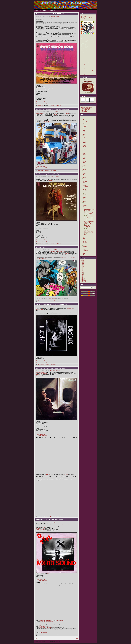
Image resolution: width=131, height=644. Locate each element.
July (84, 128)
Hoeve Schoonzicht (85, 108)
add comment (40, 170)
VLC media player (45, 632)
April (84, 132)
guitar (38, 375)
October (85, 124)
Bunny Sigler (44, 373)
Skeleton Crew (39, 113)
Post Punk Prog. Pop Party (87, 70)
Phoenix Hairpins (85, 47)
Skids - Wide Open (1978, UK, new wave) (89, 210)
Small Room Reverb (86, 54)
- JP (83, 270)
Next (77, 639)
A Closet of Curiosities (86, 51)
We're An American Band (42, 531)
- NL (83, 271)
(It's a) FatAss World (41, 530)
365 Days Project (43, 256)
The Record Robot (85, 49)
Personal (83, 278)
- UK (83, 272)
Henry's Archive (85, 52)
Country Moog (70, 308)
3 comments (40, 244)
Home (83, 16)
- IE (82, 267)
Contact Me (84, 17)
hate (43, 372)
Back (36, 639)
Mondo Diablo (52, 251)
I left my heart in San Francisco (45, 620)
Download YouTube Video (45, 628)
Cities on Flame (85, 55)
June (84, 129)
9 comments (40, 106)
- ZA (83, 275)
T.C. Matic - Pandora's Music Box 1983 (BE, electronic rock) (88, 214)
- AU (83, 261)
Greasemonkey (43, 626)
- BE (83, 262)
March (84, 120)
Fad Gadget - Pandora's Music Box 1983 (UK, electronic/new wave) (89, 218)
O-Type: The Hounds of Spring (47, 622)
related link (58, 106)
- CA (83, 263)
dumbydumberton (60, 620)
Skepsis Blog (84, 111)
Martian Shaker (85, 48)
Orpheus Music (85, 46)
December (85, 140)
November (85, 141)
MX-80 (44, 527)
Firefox (40, 625)
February (85, 121)
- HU (54, 371)
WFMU (83, 44)
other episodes (52, 298)
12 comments (40, 516)
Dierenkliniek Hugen (86, 109)
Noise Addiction (85, 73)
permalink (52, 106)
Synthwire (83, 63)
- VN (83, 274)
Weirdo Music (84, 42)
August (84, 126)
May (84, 130)
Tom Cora (55, 114)
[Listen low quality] (40, 102)
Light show (84, 281)
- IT (82, 269)
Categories (84, 258)
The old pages (84, 39)
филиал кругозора (85, 62)
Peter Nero (50, 180)
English (57, 16)
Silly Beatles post (61, 251)
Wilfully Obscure (85, 68)
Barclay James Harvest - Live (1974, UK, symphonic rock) (89, 222)
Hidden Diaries (84, 61)
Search (83, 285)
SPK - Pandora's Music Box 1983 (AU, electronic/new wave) (89, 227)
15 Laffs (38, 528)
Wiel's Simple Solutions (86, 107)
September (85, 125)
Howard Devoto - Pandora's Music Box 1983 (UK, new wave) (88, 231)
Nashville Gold (39, 310)
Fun (82, 277)
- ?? (83, 276)
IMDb (48, 573)
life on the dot (84, 53)
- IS (82, 268)
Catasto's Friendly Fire (86, 67)
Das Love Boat (65, 525)
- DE (83, 264)
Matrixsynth (84, 64)
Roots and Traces (85, 60)
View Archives (84, 117)
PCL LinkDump (85, 45)
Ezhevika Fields (85, 65)
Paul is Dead (66, 254)
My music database (85, 37)
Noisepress (84, 66)
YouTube (66, 474)
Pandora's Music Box (86, 72)
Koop (82, 56)
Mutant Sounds (85, 43)
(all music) (46, 121)
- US (54, 16)
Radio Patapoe (84, 110)
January (85, 155)
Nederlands (84, 280)
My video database (85, 38)
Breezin (48, 474)
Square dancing (85, 50)
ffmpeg (67, 630)
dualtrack (83, 71)
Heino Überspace (85, 69)
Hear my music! (85, 21)
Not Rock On (84, 59)
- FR (83, 265)
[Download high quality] (41, 103)
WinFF (60, 630)
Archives (83, 115)
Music (52, 16)
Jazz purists (39, 372)
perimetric (83, 57)
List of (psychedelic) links (87, 74)
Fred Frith (67, 113)
